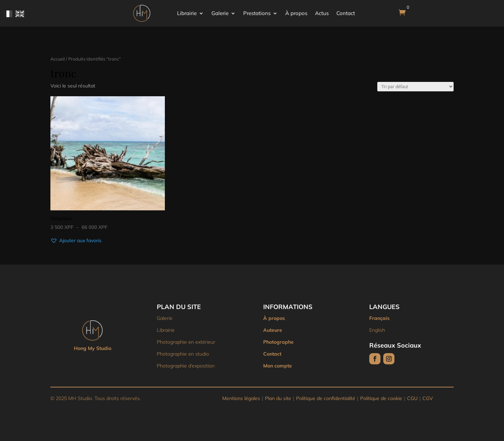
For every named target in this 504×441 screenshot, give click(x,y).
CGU (412, 398)
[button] (76, 241)
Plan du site (278, 398)
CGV (428, 398)
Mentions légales (241, 398)
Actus (322, 13)
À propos (296, 13)
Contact (346, 13)
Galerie (220, 13)
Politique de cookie (381, 398)
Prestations (257, 13)
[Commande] (415, 87)
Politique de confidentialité (326, 398)
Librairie (187, 13)
